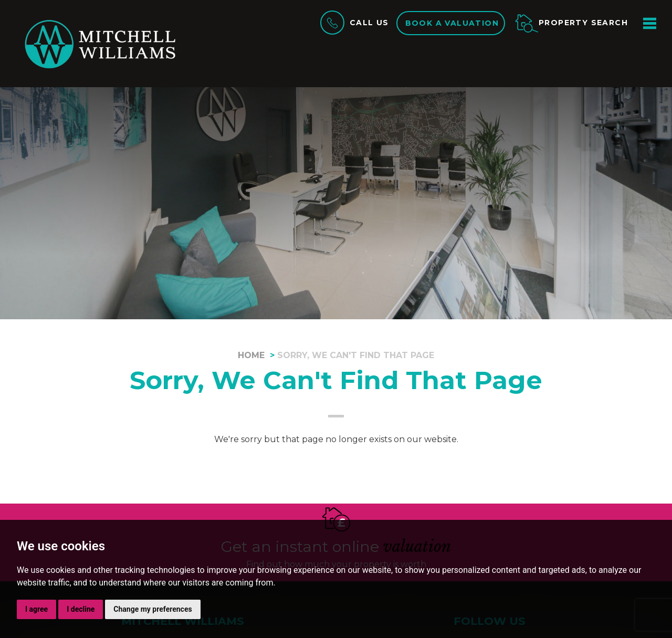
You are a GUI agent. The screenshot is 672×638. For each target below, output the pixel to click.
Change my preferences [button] (153, 609)
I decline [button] (81, 609)
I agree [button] (36, 609)
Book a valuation (452, 23)
